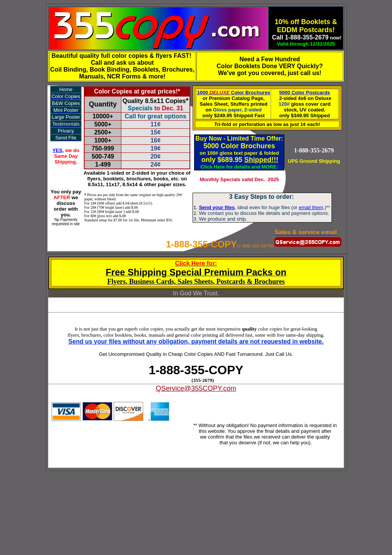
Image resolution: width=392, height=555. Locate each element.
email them (311, 207)
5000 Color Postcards (305, 92)
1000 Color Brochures (233, 92)
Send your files (217, 207)
